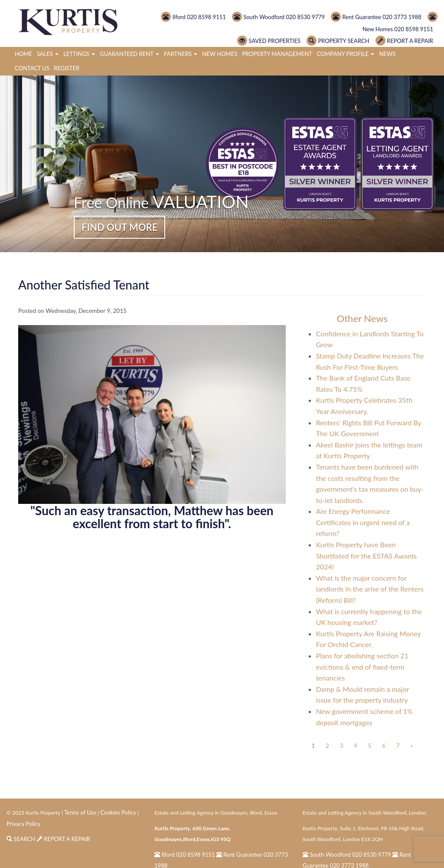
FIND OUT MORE (119, 227)
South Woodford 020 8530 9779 (278, 17)
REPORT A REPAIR (404, 41)
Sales (48, 54)
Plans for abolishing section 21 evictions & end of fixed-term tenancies (362, 667)
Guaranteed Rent (129, 54)
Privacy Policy (23, 824)
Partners (181, 54)
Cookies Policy (118, 812)
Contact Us (32, 68)
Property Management (277, 54)
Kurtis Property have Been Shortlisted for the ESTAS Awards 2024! (367, 556)
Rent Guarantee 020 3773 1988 (376, 17)
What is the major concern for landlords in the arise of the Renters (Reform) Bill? (370, 589)
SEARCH (22, 839)
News (387, 54)
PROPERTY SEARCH (338, 41)
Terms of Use (80, 812)
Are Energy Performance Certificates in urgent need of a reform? (363, 522)
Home (23, 54)
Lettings (79, 54)
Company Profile (346, 54)
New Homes (220, 54)
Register (67, 68)
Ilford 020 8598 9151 (193, 17)
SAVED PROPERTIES (269, 41)
